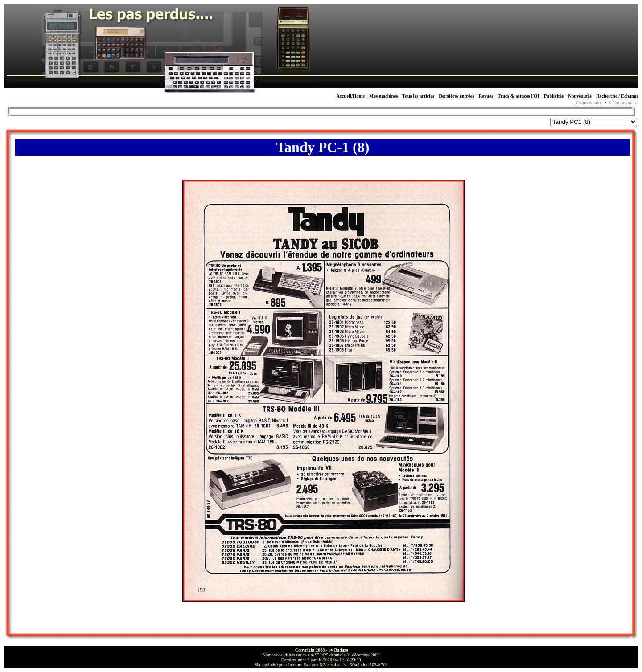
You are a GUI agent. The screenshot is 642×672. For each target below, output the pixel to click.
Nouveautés (580, 96)
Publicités (554, 96)
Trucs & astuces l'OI (519, 96)
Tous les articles (418, 96)
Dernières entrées (456, 96)
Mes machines (383, 96)
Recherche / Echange (617, 96)
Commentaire (589, 103)
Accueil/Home (350, 96)
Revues (486, 96)
